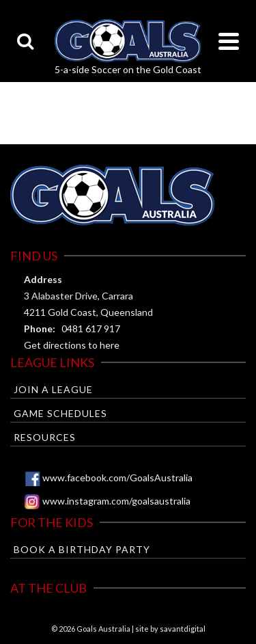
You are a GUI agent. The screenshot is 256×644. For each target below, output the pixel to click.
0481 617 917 (91, 328)
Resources (45, 437)
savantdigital (183, 629)
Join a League (53, 389)
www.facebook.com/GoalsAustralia (117, 478)
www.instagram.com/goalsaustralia (116, 501)
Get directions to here (72, 345)
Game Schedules (60, 413)
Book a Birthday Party (82, 549)
